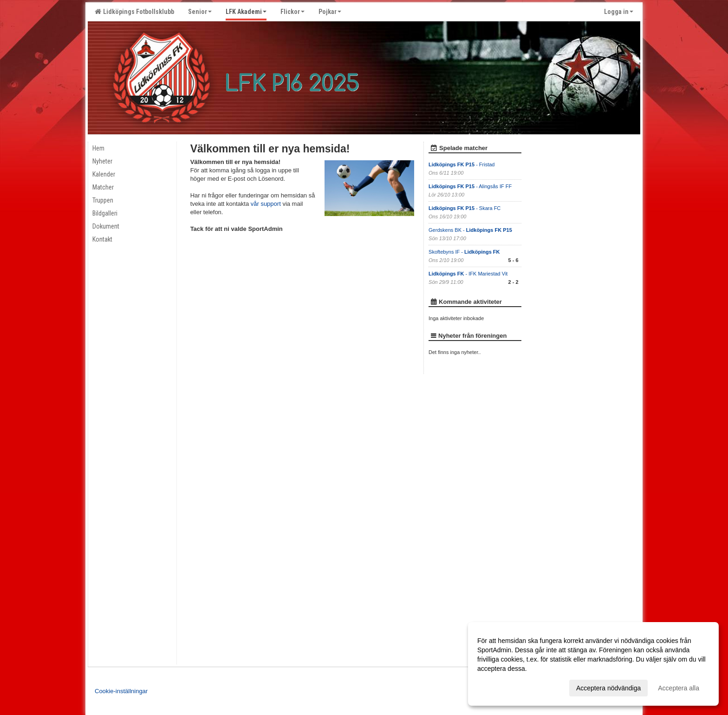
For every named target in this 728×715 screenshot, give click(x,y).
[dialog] (593, 664)
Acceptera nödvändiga (608, 688)
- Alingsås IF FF (470, 186)
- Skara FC (465, 208)
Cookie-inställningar (121, 691)
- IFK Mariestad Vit (468, 274)
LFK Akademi (246, 12)
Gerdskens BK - (470, 230)
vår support (266, 204)
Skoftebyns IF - (464, 252)
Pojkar (330, 12)
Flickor (292, 12)
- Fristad (462, 164)
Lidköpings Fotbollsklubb (134, 12)
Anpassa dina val (502, 687)
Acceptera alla (679, 688)
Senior (200, 12)
